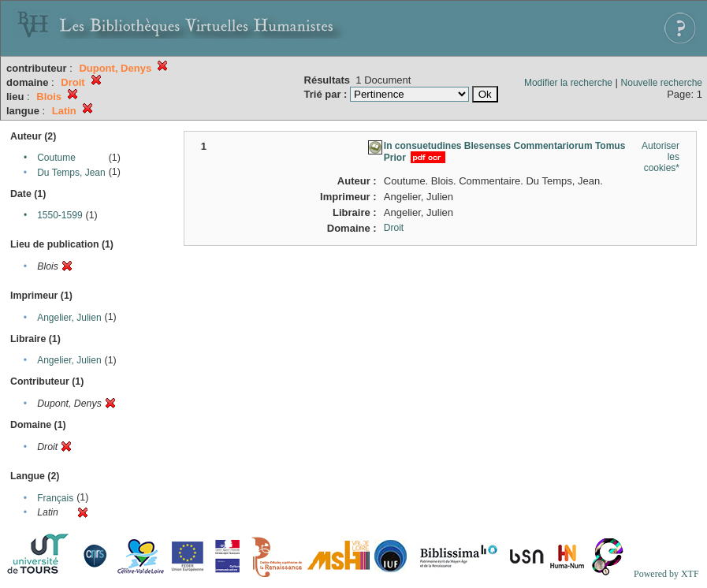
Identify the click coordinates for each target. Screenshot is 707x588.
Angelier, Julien (69, 318)
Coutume (56, 158)
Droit (394, 228)
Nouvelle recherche (662, 83)
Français (55, 498)
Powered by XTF (666, 574)
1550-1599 (60, 215)
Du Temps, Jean (71, 173)
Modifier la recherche (568, 83)
